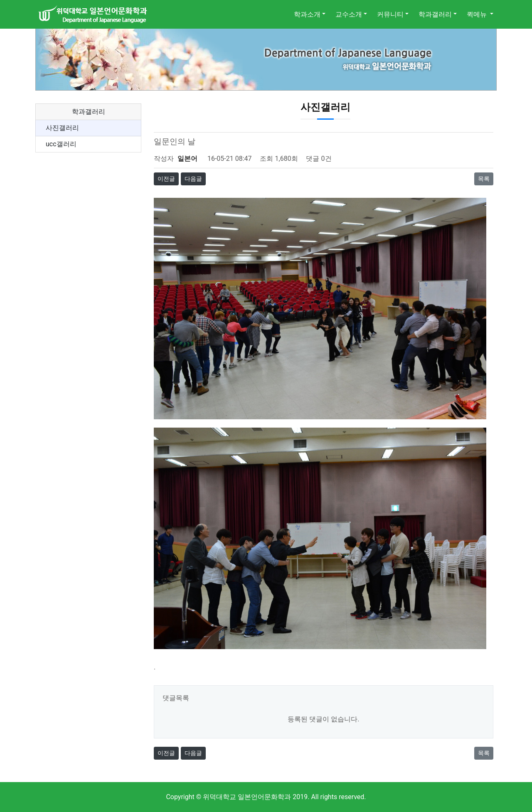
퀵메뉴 (478, 14)
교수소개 (349, 14)
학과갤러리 (435, 14)
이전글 (166, 179)
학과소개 (307, 14)
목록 (484, 179)
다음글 (193, 179)
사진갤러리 (62, 128)
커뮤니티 (390, 14)
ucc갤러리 (61, 144)
